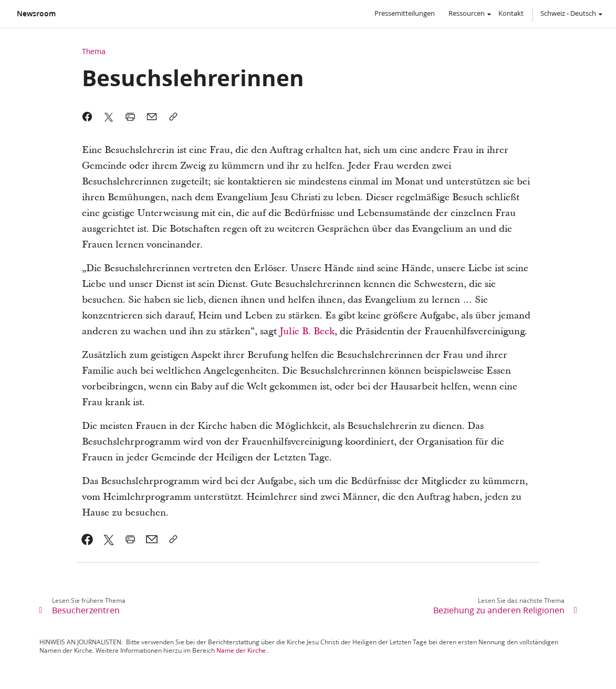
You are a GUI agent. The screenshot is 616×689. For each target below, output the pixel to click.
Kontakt (511, 13)
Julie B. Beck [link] (307, 331)
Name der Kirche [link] (241, 650)
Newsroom (36, 14)
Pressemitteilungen (405, 13)
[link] (87, 539)
